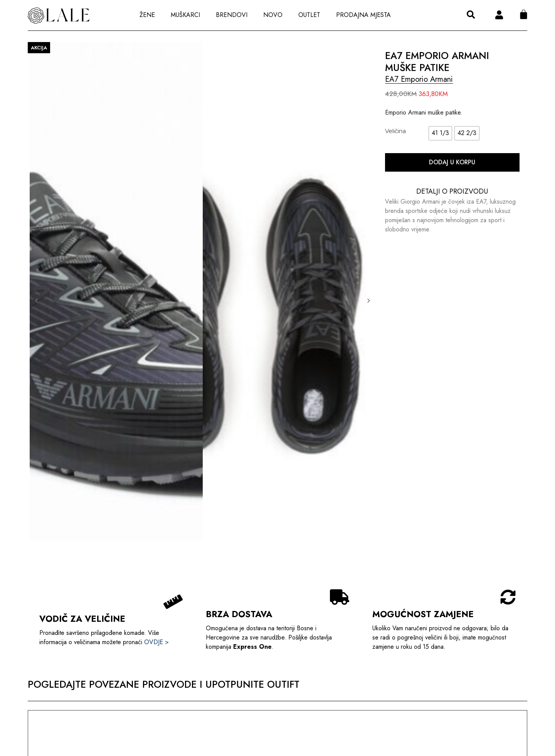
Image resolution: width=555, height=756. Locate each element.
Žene (147, 15)
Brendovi (232, 15)
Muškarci (185, 15)
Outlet (309, 15)
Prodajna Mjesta (363, 15)
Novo (273, 15)
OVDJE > (156, 642)
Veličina (395, 131)
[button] (471, 15)
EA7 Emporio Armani (419, 79)
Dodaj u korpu (452, 162)
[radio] (440, 133)
